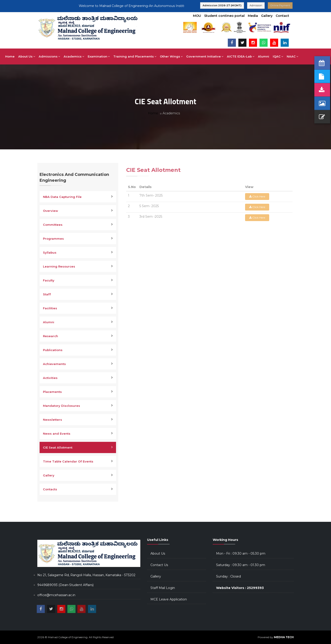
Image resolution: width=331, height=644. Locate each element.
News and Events (57, 434)
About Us (41, 56)
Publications (53, 350)
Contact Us (159, 565)
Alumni (277, 56)
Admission (256, 5)
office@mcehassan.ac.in (56, 595)
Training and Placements (149, 56)
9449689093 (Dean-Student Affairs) (65, 585)
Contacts (50, 489)
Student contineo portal (224, 16)
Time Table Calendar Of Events (68, 461)
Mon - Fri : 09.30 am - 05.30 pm (241, 553)
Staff (47, 294)
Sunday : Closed (228, 576)
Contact (282, 16)
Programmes (53, 239)
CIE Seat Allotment (58, 447)
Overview (50, 211)
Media (253, 16)
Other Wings (185, 56)
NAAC (306, 56)
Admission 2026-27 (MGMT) (222, 5)
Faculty (49, 280)
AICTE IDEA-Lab (255, 56)
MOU (197, 16)
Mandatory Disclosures (62, 406)
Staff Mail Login (163, 588)
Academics (88, 56)
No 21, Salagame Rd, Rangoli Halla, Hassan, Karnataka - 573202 (86, 575)
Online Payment (280, 5)
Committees (53, 225)
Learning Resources (59, 266)
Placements (52, 392)
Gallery (267, 16)
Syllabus (50, 252)
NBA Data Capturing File (62, 197)
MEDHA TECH (284, 637)
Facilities (50, 308)
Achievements (54, 364)
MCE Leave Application (169, 599)
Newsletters (53, 420)
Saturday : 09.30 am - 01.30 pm (241, 565)
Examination (113, 56)
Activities (50, 378)
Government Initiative (219, 56)
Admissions (63, 56)
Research (50, 336)
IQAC (292, 56)
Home (24, 56)
